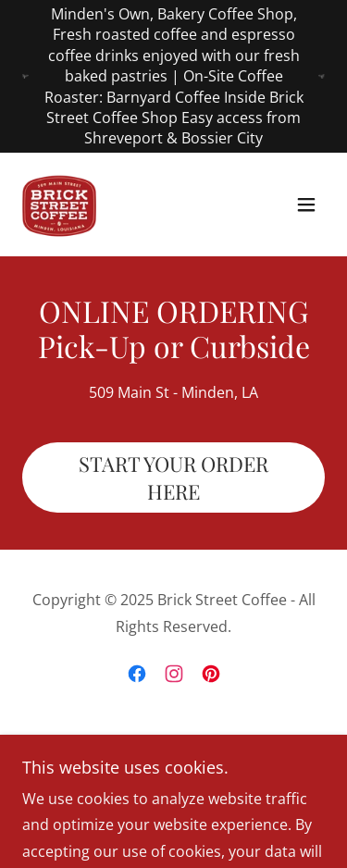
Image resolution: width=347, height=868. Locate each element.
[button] (306, 205)
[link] (59, 205)
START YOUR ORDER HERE (173, 477)
